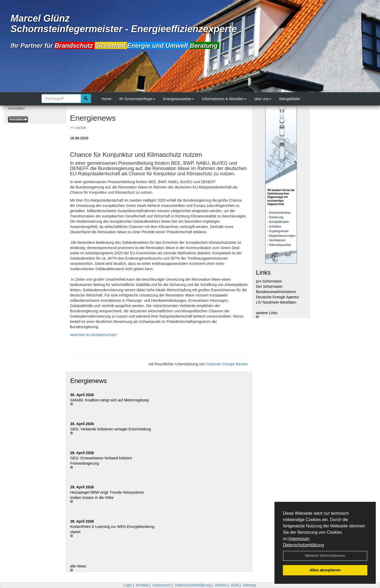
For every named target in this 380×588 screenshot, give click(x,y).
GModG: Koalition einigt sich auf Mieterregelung (109, 400)
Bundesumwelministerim (276, 292)
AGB (235, 585)
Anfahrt (221, 585)
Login (127, 585)
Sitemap (249, 585)
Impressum (299, 539)
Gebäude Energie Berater (227, 364)
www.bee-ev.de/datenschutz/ (93, 335)
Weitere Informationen (325, 556)
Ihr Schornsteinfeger (137, 99)
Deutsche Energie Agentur (277, 297)
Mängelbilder (290, 99)
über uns (263, 99)
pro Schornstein (269, 281)
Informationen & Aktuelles (224, 99)
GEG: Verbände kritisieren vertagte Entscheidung (111, 429)
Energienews (89, 381)
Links (263, 272)
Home (106, 99)
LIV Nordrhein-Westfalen (276, 302)
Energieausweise (179, 99)
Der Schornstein (269, 286)
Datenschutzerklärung (303, 545)
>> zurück (78, 128)
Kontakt (142, 585)
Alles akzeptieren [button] (325, 570)
